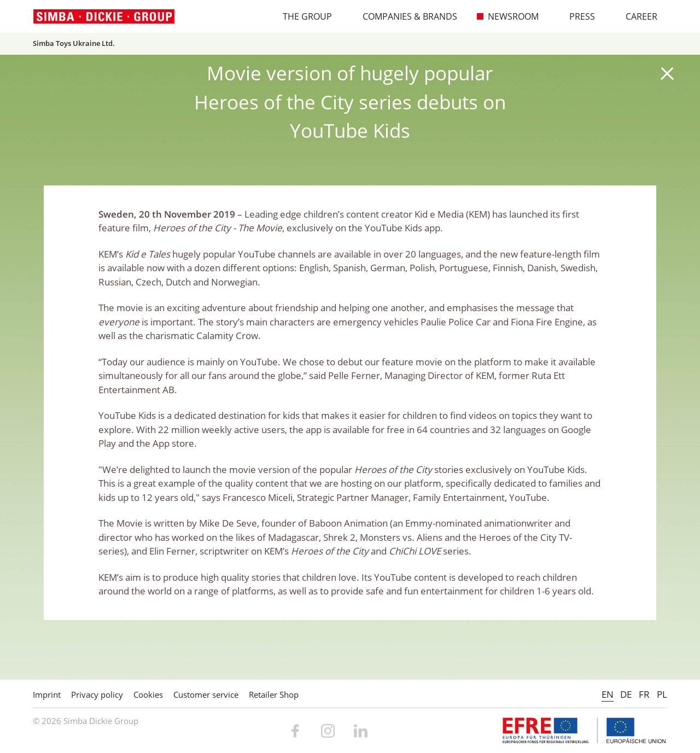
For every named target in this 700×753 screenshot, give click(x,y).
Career (636, 16)
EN (608, 694)
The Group (302, 16)
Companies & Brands (404, 16)
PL (662, 694)
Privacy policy (97, 694)
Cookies (148, 694)
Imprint (47, 694)
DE (626, 694)
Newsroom (507, 16)
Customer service (206, 694)
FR (644, 694)
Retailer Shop (274, 694)
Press (576, 16)
